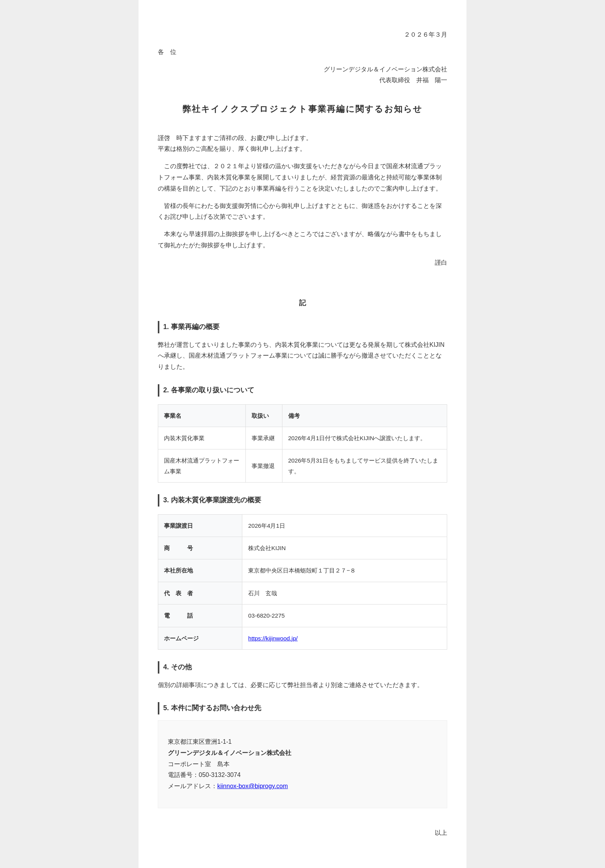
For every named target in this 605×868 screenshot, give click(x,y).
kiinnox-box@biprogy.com (253, 786)
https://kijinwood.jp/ (273, 638)
